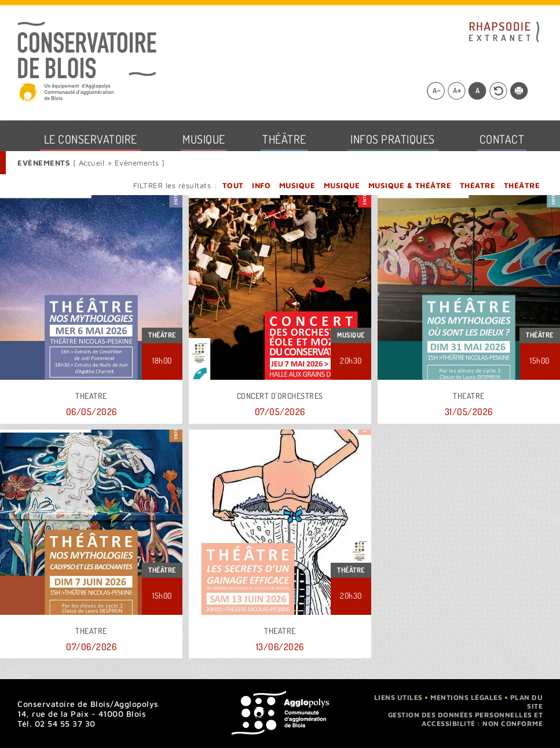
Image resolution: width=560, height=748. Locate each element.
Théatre (478, 185)
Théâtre (522, 185)
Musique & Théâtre (410, 185)
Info (261, 185)
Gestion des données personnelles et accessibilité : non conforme (466, 719)
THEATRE (91, 396)
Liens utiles (398, 697)
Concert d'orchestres (280, 396)
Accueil (93, 163)
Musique (297, 185)
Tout (233, 185)
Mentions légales (466, 697)
